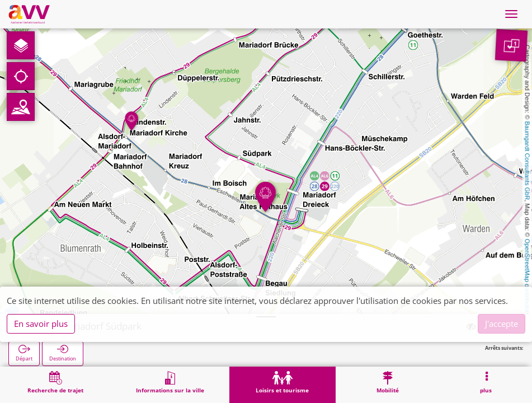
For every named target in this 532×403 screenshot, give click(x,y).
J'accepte (502, 324)
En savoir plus (41, 324)
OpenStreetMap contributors (528, 277)
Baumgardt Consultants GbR (528, 161)
